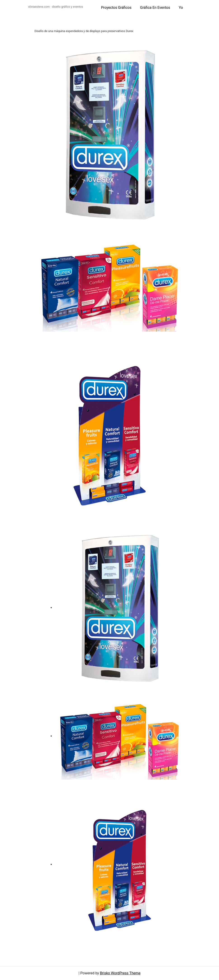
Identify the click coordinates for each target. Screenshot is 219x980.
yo (181, 8)
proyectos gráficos (116, 8)
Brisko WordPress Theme (120, 973)
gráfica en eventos (155, 8)
